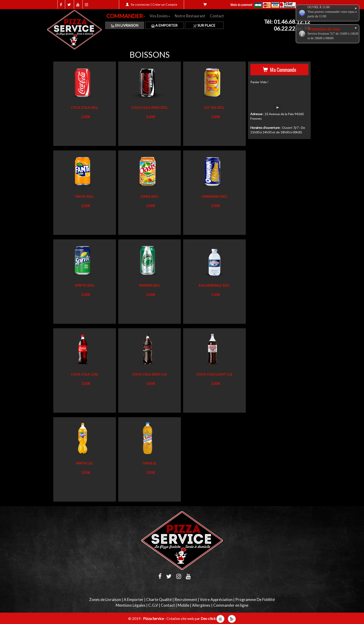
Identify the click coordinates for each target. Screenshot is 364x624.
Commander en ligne (231, 605)
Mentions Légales (131, 605)
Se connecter (140, 4)
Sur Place (204, 25)
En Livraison (125, 25)
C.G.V (153, 605)
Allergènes (201, 605)
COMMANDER (126, 16)
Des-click (208, 618)
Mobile (183, 605)
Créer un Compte (165, 4)
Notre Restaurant (190, 16)
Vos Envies (160, 16)
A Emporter (164, 25)
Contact (217, 16)
